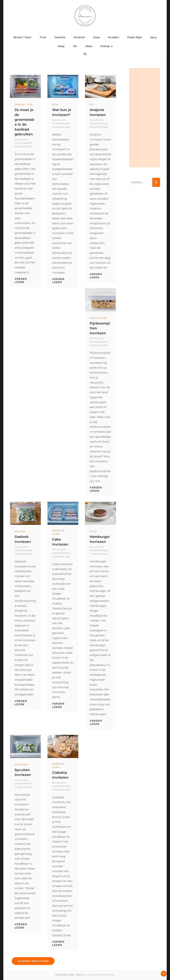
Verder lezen (21, 280)
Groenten (21, 764)
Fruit (43, 37)
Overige (20, 104)
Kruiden (114, 37)
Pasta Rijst (135, 37)
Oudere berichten (33, 961)
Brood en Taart (58, 532)
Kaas (96, 37)
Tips (30, 104)
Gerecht (60, 37)
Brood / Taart (22, 37)
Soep (61, 46)
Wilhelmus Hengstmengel (98, 975)
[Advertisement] (145, 118)
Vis (75, 46)
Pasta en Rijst (98, 318)
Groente (79, 37)
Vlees (89, 46)
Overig (105, 46)
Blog (55, 104)
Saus (153, 37)
